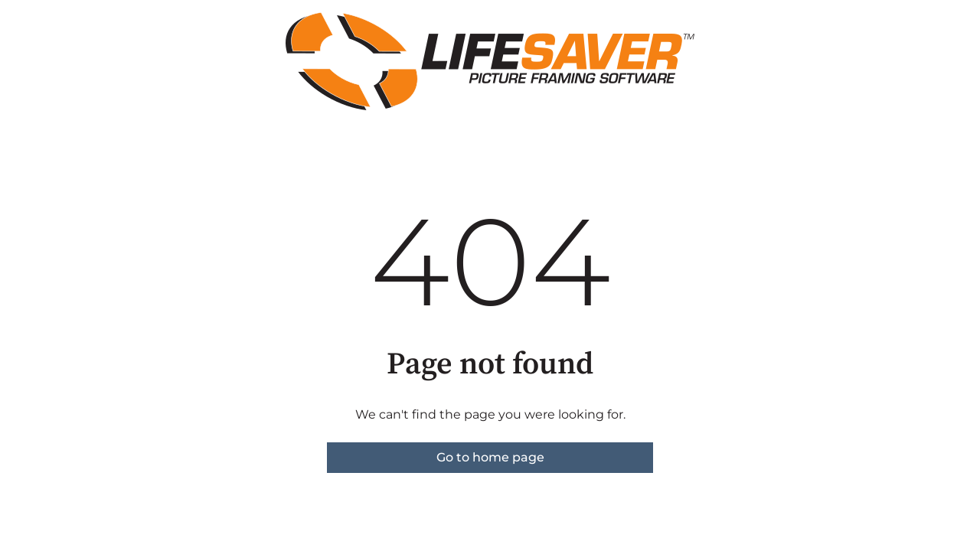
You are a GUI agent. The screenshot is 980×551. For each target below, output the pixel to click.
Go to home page (490, 457)
